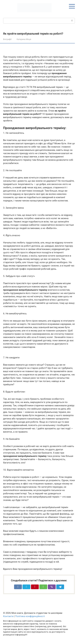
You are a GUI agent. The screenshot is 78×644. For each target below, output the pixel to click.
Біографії (7, 39)
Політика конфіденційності (30, 616)
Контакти (8, 616)
